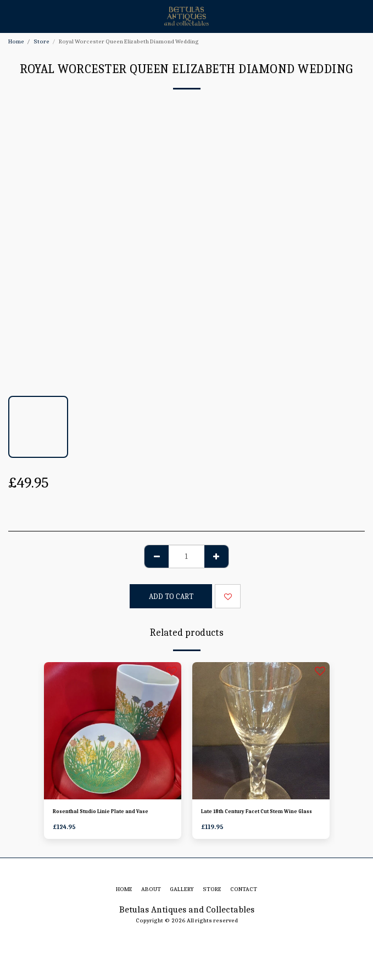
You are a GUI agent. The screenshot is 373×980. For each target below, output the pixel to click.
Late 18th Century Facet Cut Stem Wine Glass (257, 811)
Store (41, 41)
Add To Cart (171, 597)
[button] (12, 16)
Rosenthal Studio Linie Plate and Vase (101, 811)
